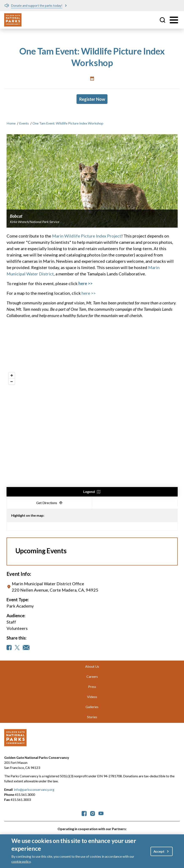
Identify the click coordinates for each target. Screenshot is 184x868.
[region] (92, 433)
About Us (92, 666)
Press (92, 687)
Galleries (92, 707)
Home (11, 123)
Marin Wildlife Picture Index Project (87, 236)
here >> (89, 293)
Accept (159, 851)
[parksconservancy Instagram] (93, 813)
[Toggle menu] (174, 20)
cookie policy (21, 861)
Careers (92, 676)
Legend (89, 492)
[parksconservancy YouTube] (101, 813)
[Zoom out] (12, 382)
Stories (92, 717)
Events (24, 123)
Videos (92, 697)
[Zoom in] (12, 375)
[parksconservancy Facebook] (84, 813)
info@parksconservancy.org (34, 789)
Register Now (92, 99)
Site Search (163, 20)
